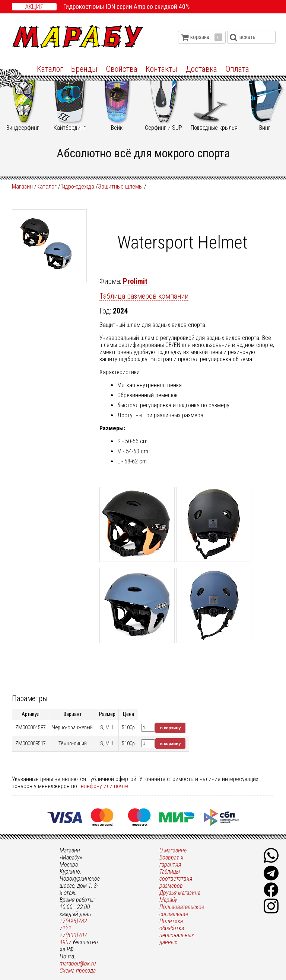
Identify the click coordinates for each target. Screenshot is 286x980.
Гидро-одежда (77, 187)
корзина (206, 37)
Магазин (22, 187)
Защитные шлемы (120, 187)
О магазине (173, 850)
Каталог (50, 69)
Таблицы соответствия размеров (176, 879)
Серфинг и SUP (163, 98)
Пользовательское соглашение (182, 910)
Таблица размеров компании (144, 296)
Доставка (201, 69)
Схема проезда (78, 971)
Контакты (162, 69)
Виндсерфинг (23, 98)
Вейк (117, 98)
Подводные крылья (214, 98)
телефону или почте (103, 786)
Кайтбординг (70, 98)
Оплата (237, 69)
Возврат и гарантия (171, 861)
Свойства (122, 69)
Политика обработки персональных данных (177, 932)
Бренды (84, 69)
